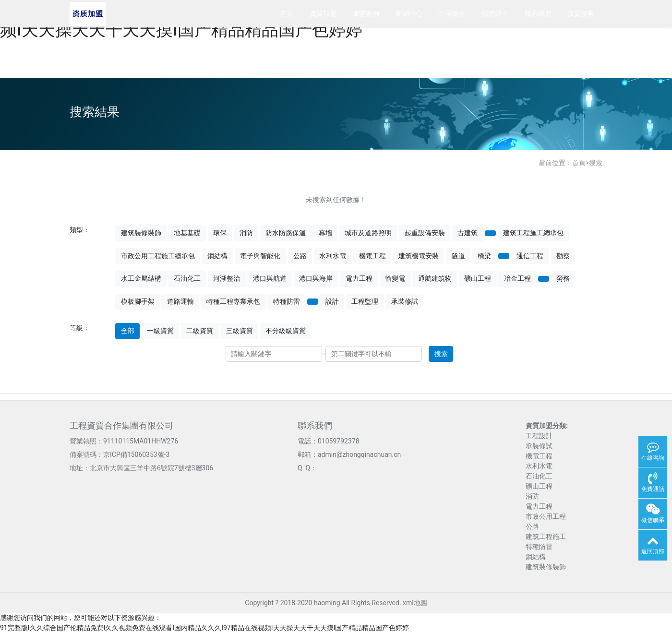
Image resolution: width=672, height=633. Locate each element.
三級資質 (240, 331)
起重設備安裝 (425, 233)
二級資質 (200, 331)
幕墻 (325, 233)
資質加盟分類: (547, 426)
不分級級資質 (286, 331)
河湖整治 (227, 278)
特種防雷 (287, 301)
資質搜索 (581, 13)
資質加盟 (323, 13)
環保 (220, 233)
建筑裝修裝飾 (141, 233)
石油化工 (187, 278)
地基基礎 (187, 233)
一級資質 (160, 331)
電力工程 (359, 278)
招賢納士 (495, 13)
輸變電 (395, 278)
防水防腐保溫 (286, 233)
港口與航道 (270, 278)
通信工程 (530, 256)
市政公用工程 (546, 516)
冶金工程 (517, 278)
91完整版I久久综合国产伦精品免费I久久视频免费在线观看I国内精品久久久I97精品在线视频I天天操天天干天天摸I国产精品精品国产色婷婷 (204, 628)
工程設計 (539, 436)
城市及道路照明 (368, 233)
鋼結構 (217, 256)
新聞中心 (409, 13)
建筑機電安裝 (419, 256)
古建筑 (468, 233)
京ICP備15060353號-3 (136, 454)
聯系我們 (538, 13)
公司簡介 (452, 13)
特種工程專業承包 (233, 301)
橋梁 (484, 256)
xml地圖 (415, 603)
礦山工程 (478, 278)
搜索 (596, 163)
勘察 (563, 256)
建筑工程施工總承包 (533, 233)
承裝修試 (405, 301)
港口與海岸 (316, 278)
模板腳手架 (138, 301)
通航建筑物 (435, 278)
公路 (300, 256)
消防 (246, 233)
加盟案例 (366, 13)
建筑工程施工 (546, 537)
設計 (332, 301)
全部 (128, 331)
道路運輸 (180, 301)
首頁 (287, 13)
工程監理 (365, 301)
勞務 (563, 278)
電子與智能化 (260, 256)
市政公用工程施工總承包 (158, 256)
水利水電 (333, 256)
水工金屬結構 (141, 278)
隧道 (458, 256)
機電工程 (372, 256)
